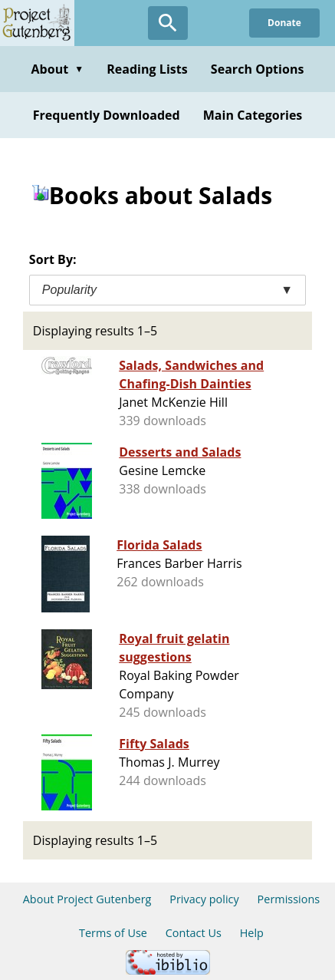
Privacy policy (204, 899)
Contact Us (194, 933)
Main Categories (253, 115)
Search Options (258, 69)
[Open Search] (168, 23)
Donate (284, 23)
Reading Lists (147, 69)
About (57, 69)
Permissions (289, 899)
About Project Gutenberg (87, 899)
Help (252, 933)
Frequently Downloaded (107, 115)
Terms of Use (113, 933)
